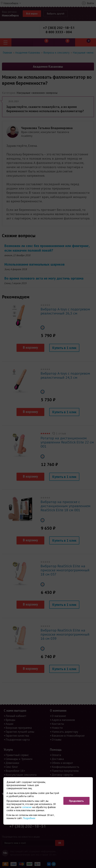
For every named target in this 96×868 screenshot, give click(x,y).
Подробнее (29, 818)
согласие (27, 807)
